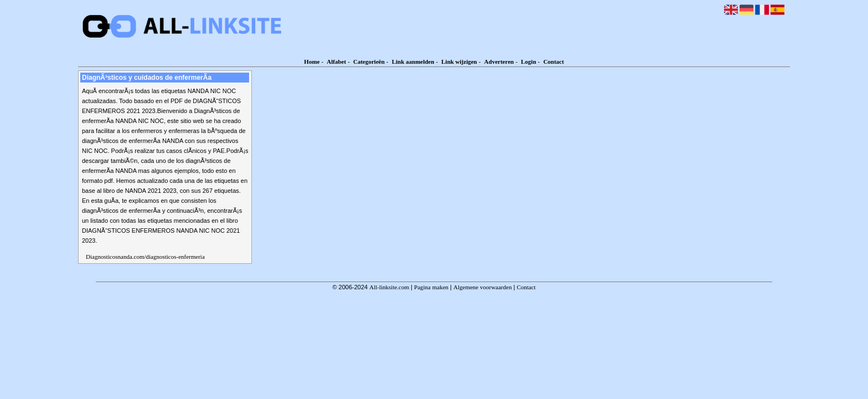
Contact (553, 62)
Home (312, 62)
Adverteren (499, 62)
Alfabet (336, 62)
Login (529, 62)
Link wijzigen (459, 62)
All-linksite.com (389, 287)
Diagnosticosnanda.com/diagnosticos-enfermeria (145, 257)
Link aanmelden (413, 62)
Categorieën (369, 62)
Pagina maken (431, 287)
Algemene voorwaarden (482, 287)
